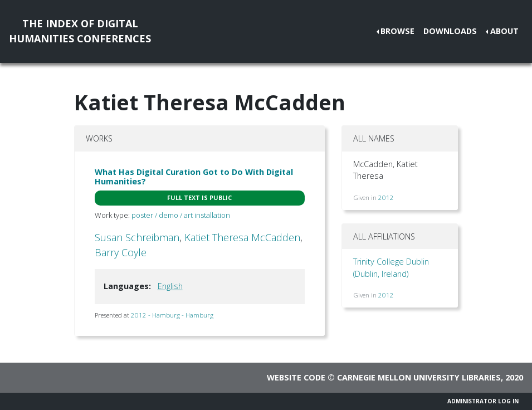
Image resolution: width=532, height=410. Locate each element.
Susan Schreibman (137, 237)
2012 (386, 197)
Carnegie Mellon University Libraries (419, 377)
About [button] (504, 31)
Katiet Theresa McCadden (242, 237)
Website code (296, 377)
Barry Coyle (121, 252)
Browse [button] (397, 31)
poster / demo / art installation (181, 215)
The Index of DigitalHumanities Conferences (80, 31)
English (170, 286)
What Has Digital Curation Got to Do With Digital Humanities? (194, 177)
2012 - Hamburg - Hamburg (172, 315)
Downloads (450, 31)
